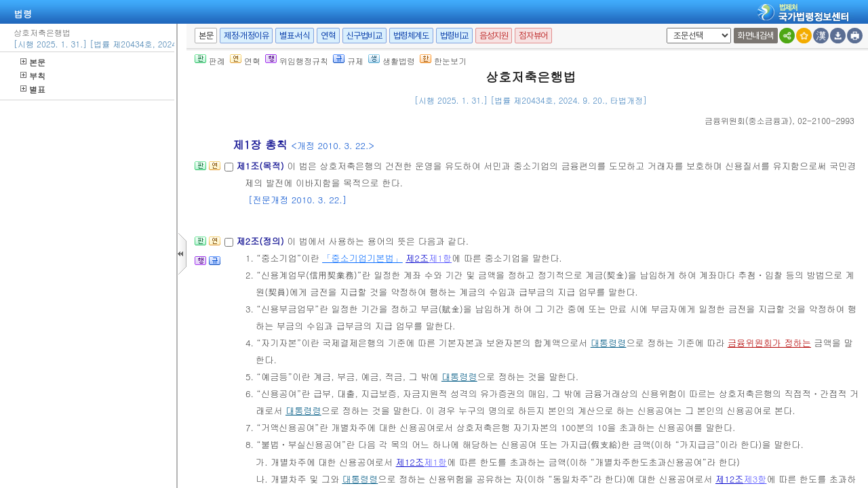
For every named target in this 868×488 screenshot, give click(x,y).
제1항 (440, 258)
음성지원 (494, 36)
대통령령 (609, 343)
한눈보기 (443, 61)
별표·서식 (295, 36)
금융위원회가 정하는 (769, 343)
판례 (210, 61)
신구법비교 (364, 36)
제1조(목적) (261, 166)
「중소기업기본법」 (362, 258)
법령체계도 (411, 36)
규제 (348, 61)
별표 (33, 89)
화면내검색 (756, 36)
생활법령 (392, 61)
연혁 (328, 36)
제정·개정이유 (246, 36)
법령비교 (454, 36)
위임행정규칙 (297, 61)
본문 (33, 62)
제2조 (417, 258)
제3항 (755, 479)
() (748, 120)
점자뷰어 (533, 36)
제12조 (410, 462)
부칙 (33, 76)
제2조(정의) (261, 241)
